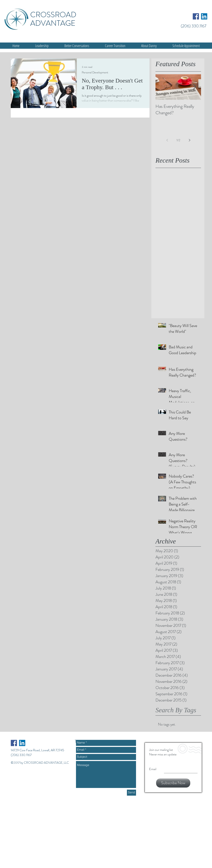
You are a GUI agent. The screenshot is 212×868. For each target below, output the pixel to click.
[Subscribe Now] (173, 783)
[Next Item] (194, 87)
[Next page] (189, 140)
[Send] (131, 793)
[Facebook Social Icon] (196, 16)
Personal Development (95, 72)
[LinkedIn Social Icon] (204, 16)
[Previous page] (167, 140)
